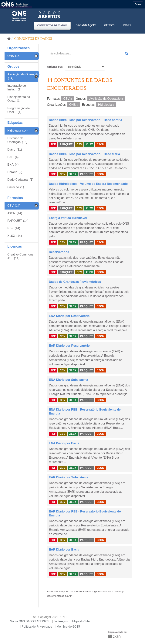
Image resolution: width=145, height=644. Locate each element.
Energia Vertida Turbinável (68, 218)
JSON (100, 144)
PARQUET (66, 144)
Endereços (61, 621)
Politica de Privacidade (37, 627)
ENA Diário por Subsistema (68, 380)
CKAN (115, 636)
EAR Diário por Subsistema (69, 477)
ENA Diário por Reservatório (69, 316)
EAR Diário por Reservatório (69, 346)
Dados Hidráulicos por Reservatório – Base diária (84, 154)
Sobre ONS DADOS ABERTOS (30, 621)
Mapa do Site (81, 621)
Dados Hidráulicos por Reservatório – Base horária (86, 120)
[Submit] (127, 54)
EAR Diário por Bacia (64, 550)
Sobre (127, 25)
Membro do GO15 (68, 627)
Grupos (109, 25)
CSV (79, 144)
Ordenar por (55, 67)
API (116, 592)
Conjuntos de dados (52, 26)
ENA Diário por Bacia (64, 443)
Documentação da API (60, 596)
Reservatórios (59, 252)
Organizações (86, 25)
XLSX (89, 144)
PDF (53, 144)
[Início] (9, 39)
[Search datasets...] (84, 54)
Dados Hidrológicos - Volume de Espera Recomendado (88, 184)
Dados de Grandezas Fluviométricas (75, 282)
